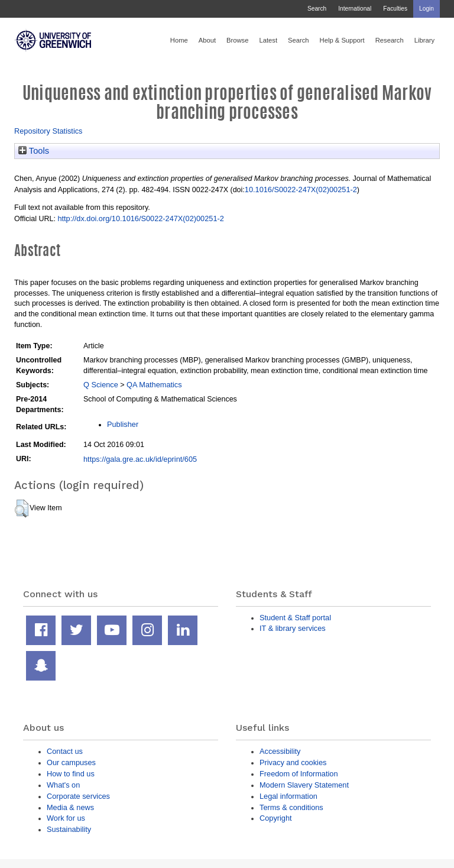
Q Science (101, 385)
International (355, 9)
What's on (63, 785)
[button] (22, 509)
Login (427, 9)
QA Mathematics (154, 385)
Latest (268, 40)
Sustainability (69, 829)
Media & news (70, 807)
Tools (34, 151)
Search (317, 9)
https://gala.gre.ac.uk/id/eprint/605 (140, 459)
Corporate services (78, 796)
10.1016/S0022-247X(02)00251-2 (301, 190)
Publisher (123, 424)
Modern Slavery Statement (304, 785)
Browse (237, 40)
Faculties (395, 9)
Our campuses (71, 762)
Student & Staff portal (295, 618)
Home (179, 40)
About (207, 40)
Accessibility (280, 751)
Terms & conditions (291, 807)
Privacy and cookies (293, 762)
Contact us (65, 751)
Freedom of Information (299, 774)
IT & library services (293, 628)
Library (424, 40)
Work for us (66, 818)
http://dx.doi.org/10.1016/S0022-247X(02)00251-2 (140, 218)
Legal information (288, 796)
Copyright (276, 818)
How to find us (71, 774)
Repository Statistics (48, 131)
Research (390, 40)
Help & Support (342, 40)
